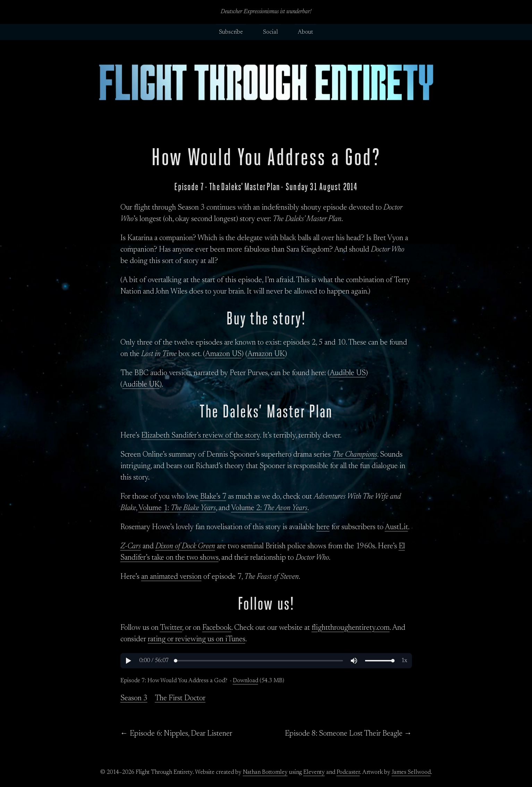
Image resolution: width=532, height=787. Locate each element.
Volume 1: (177, 508)
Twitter (171, 628)
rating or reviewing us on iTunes (197, 640)
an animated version (171, 577)
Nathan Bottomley (265, 772)
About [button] (305, 32)
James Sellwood (411, 772)
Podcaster (348, 772)
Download (246, 681)
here (323, 527)
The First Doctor (180, 699)
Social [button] (271, 32)
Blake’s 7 (213, 497)
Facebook (217, 628)
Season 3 (134, 699)
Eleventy (314, 772)
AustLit (396, 527)
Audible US (348, 373)
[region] (266, 661)
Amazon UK (266, 354)
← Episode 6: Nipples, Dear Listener (176, 734)
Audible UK (141, 385)
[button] (128, 661)
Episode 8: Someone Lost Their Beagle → (348, 734)
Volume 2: (269, 508)
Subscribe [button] (231, 32)
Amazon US (223, 354)
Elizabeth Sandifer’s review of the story (201, 436)
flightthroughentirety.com (351, 628)
